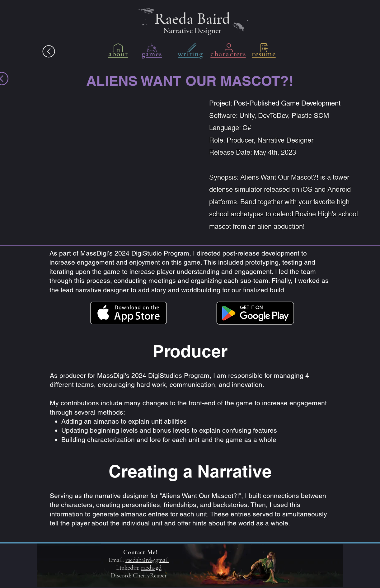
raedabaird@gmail (147, 560)
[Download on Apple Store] (129, 313)
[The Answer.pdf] (49, 52)
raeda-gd (151, 568)
